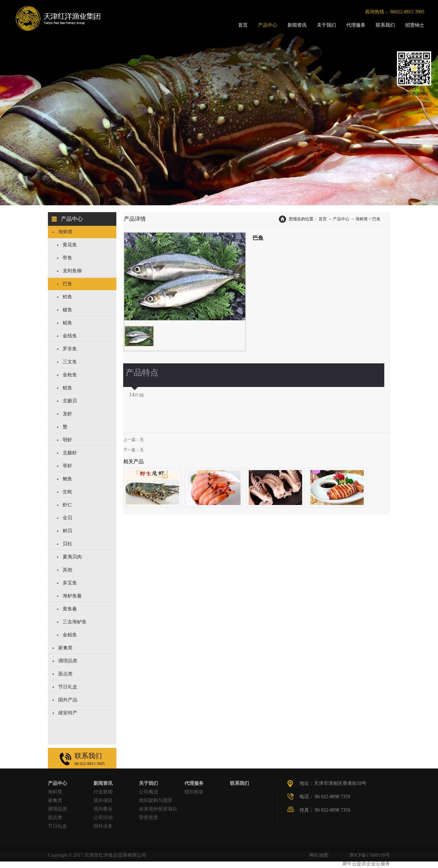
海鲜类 (362, 219)
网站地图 (318, 855)
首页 (323, 219)
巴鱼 (376, 219)
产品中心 (341, 219)
